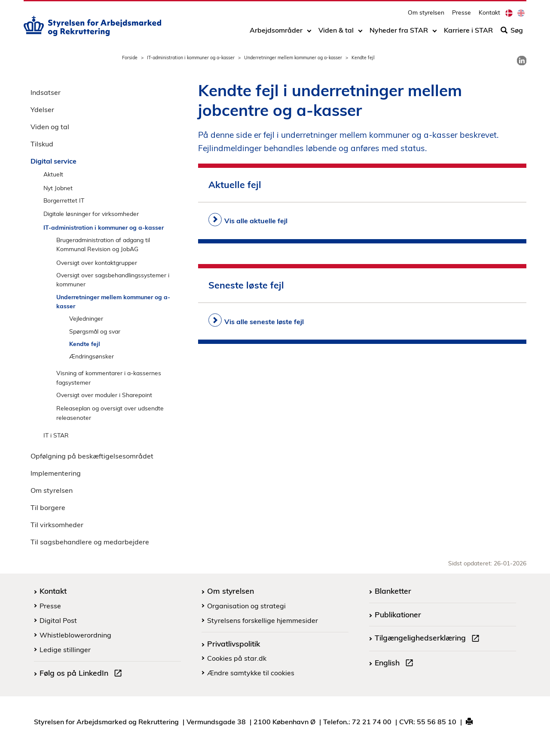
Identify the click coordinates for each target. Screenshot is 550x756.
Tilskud (42, 144)
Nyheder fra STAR (399, 33)
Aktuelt (53, 174)
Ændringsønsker (92, 356)
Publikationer (398, 614)
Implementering (56, 473)
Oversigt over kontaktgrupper (97, 263)
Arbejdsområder (276, 33)
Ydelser (42, 109)
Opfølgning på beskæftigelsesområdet (92, 456)
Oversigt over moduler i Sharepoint (104, 395)
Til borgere (48, 507)
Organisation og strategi (246, 606)
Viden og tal (50, 127)
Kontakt (489, 15)
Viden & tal (336, 33)
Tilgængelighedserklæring (429, 639)
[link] (522, 61)
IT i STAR (56, 435)
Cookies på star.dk (237, 658)
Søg (512, 33)
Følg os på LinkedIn (82, 674)
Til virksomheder (57, 525)
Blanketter (393, 591)
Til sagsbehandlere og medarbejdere (90, 542)
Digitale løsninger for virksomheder (91, 214)
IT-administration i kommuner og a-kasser (191, 58)
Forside (130, 58)
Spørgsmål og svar (95, 331)
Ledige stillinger (65, 650)
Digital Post (58, 620)
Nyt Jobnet (58, 188)
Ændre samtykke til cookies (251, 673)
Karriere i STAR (468, 33)
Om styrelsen (426, 15)
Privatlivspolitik (234, 644)
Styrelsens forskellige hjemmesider (263, 620)
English (396, 664)
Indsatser (46, 92)
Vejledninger (86, 318)
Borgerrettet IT (64, 200)
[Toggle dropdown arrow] (309, 33)
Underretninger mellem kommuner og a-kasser (293, 58)
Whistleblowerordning (75, 635)
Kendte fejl (85, 344)
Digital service (53, 161)
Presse (461, 15)
